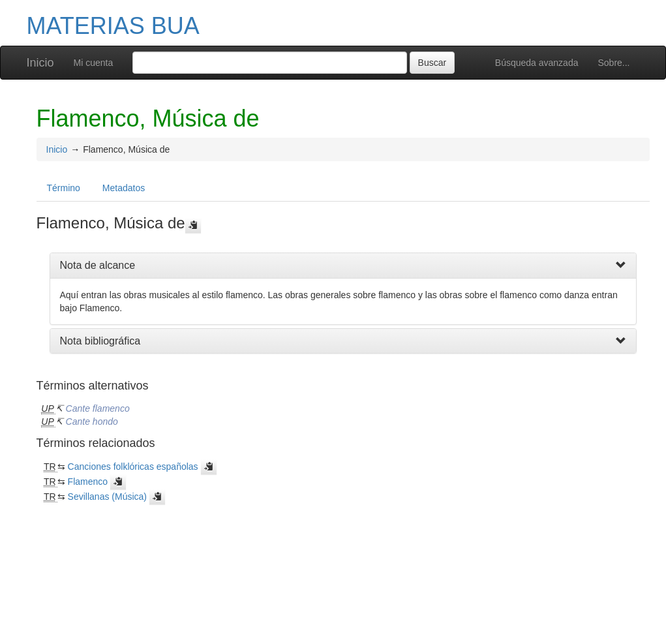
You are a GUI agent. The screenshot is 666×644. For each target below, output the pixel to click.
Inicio (40, 63)
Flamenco (88, 482)
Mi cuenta (94, 63)
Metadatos (124, 188)
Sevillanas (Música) (107, 497)
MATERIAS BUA (113, 26)
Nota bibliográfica (100, 341)
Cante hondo (92, 422)
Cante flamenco (98, 408)
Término (64, 188)
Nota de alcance (98, 265)
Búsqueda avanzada (537, 63)
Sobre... (613, 63)
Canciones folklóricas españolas (133, 467)
